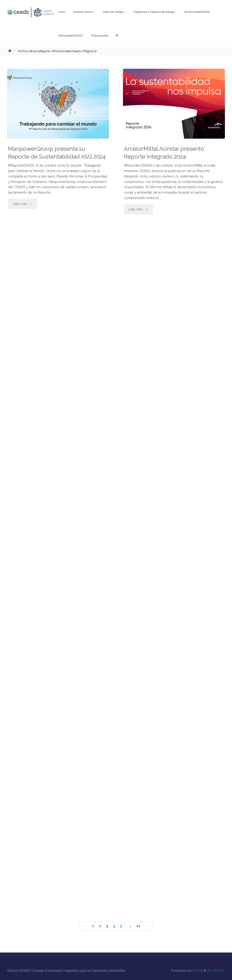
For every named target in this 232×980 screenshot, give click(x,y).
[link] (117, 36)
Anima (197, 971)
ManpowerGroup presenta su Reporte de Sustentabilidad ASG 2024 (57, 153)
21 (138, 926)
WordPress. (216, 971)
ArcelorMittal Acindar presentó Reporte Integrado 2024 (164, 153)
